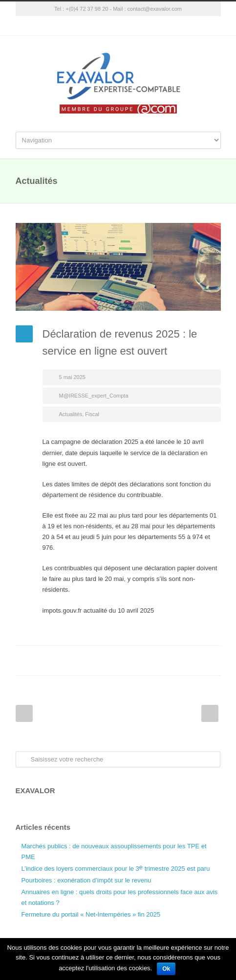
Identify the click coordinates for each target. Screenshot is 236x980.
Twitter (152, 660)
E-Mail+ (211, 660)
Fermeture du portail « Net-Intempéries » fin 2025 (91, 914)
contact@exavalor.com (155, 9)
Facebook (133, 660)
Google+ (118, 26)
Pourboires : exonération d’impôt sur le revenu (86, 880)
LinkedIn (172, 660)
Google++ (192, 660)
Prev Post (24, 713)
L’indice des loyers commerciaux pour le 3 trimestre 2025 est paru (116, 868)
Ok (166, 969)
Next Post (210, 713)
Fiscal (92, 414)
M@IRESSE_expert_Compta (94, 396)
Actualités (71, 414)
